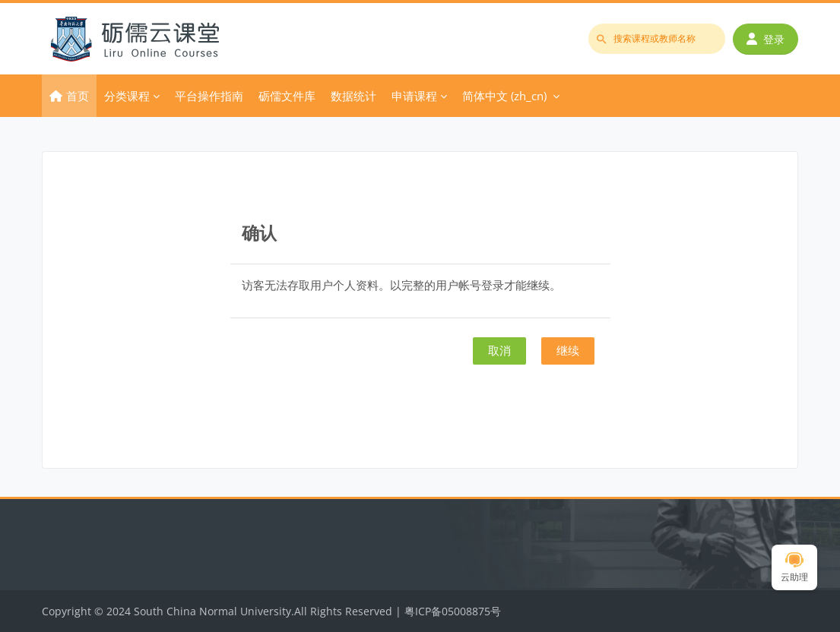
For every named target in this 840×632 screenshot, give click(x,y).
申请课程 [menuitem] (414, 96)
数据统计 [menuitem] (353, 96)
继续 (568, 350)
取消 (499, 350)
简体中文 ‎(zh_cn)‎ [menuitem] (504, 96)
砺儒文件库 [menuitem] (287, 96)
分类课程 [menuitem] (127, 96)
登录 (766, 39)
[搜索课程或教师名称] (657, 39)
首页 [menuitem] (78, 96)
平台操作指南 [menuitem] (209, 96)
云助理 (794, 568)
